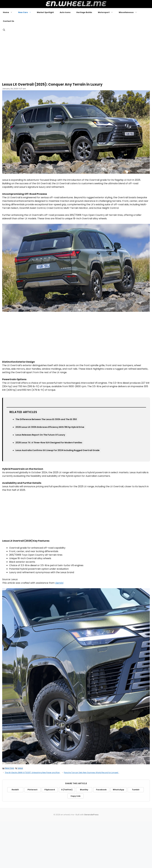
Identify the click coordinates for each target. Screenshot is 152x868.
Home (9, 12)
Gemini (59, 583)
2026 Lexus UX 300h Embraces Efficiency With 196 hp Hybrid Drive (50, 427)
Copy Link (75, 796)
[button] (4, 30)
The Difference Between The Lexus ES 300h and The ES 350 (46, 419)
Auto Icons (65, 12)
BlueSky (84, 790)
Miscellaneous (129, 12)
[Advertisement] (76, 57)
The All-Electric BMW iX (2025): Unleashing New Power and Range (33, 773)
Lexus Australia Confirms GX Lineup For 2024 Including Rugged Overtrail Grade (57, 450)
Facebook (101, 790)
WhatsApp (118, 790)
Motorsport (107, 12)
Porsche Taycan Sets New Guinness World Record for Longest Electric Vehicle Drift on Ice (103, 773)
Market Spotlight (45, 12)
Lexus (20, 768)
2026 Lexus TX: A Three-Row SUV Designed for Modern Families (49, 443)
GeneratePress (91, 815)
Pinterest (32, 790)
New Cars (26, 12)
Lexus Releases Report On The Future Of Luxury (40, 435)
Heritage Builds (84, 12)
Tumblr (136, 790)
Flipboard (50, 790)
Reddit (15, 790)
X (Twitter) (67, 790)
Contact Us (9, 21)
